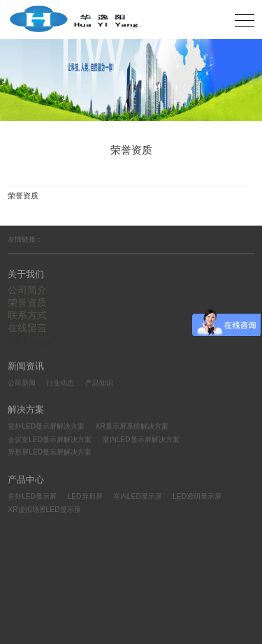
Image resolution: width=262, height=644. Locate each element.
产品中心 (26, 481)
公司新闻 (22, 382)
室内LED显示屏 (138, 498)
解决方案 (26, 410)
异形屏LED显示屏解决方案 (50, 453)
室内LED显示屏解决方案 (141, 440)
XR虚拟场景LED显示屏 (44, 510)
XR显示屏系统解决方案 (132, 427)
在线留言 (27, 328)
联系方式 (27, 315)
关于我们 (26, 274)
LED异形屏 (85, 498)
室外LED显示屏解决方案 (46, 427)
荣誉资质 (27, 302)
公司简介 (27, 290)
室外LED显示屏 (32, 498)
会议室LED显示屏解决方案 (50, 440)
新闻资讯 (26, 366)
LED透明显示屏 (197, 498)
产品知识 (99, 382)
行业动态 (60, 382)
